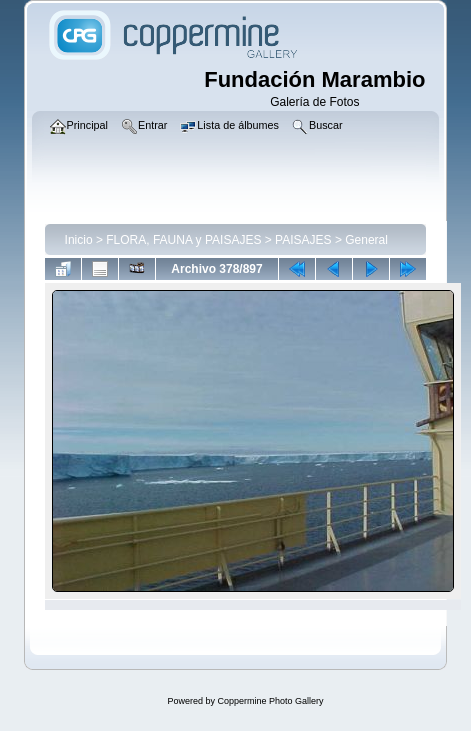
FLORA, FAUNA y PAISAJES (183, 240)
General (366, 240)
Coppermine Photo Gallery (270, 701)
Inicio (79, 240)
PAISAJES (303, 240)
